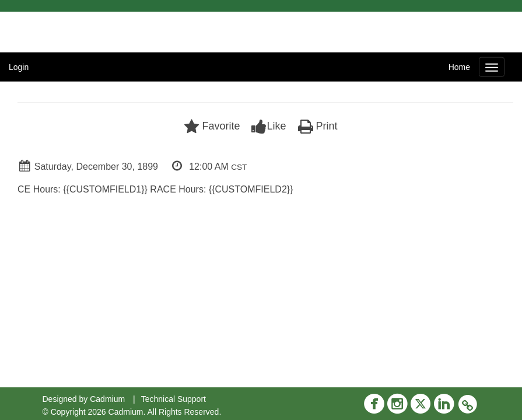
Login (19, 67)
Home (459, 67)
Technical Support (174, 399)
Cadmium (107, 399)
